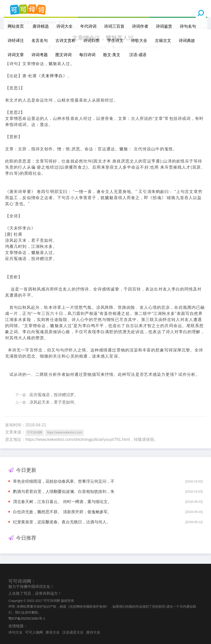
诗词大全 (64, 26)
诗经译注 (16, 41)
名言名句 (40, 41)
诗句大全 (15, 632)
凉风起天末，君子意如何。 (54, 402)
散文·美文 (112, 55)
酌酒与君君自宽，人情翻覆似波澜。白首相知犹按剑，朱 (64, 492)
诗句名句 (188, 26)
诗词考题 (40, 55)
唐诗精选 (41, 26)
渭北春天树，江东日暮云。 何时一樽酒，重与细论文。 (62, 502)
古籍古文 (163, 41)
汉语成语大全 (73, 632)
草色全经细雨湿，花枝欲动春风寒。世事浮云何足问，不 (64, 481)
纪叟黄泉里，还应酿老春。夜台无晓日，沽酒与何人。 (62, 522)
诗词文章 (16, 55)
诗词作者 (140, 26)
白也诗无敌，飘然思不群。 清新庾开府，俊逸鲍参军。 (62, 512)
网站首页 (16, 26)
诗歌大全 (139, 41)
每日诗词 (87, 55)
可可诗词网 (35, 432)
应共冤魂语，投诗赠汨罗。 (54, 395)
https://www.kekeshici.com (64, 432)
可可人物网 (34, 632)
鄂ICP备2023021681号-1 (27, 618)
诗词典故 (187, 41)
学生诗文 (115, 41)
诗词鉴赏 (164, 26)
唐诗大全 (53, 632)
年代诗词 (88, 26)
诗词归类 (91, 41)
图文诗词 (63, 55)
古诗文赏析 (66, 41)
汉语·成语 (138, 55)
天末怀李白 (52, 76)
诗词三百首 (114, 26)
